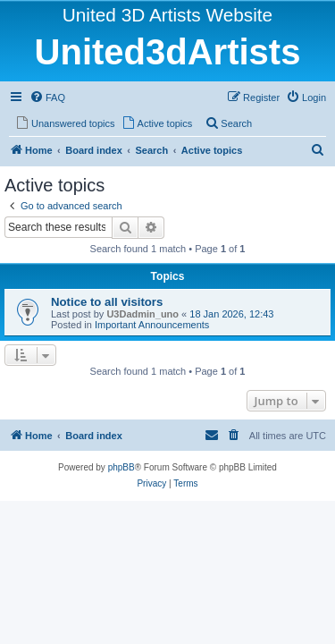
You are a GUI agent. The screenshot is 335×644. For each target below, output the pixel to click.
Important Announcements (152, 325)
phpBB (121, 467)
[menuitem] (47, 97)
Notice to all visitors (107, 302)
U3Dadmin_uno (142, 314)
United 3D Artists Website (167, 15)
